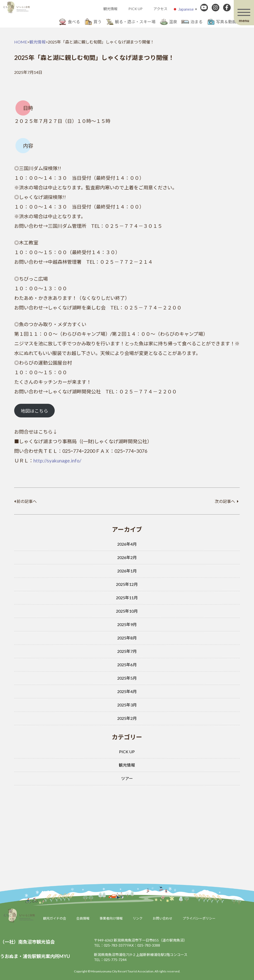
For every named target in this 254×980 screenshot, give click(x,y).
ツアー (127, 778)
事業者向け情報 (111, 918)
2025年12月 (127, 584)
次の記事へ (227, 501)
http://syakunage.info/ (57, 461)
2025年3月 (127, 705)
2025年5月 (127, 678)
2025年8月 (127, 638)
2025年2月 (127, 718)
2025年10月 (127, 611)
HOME (21, 42)
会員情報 (83, 918)
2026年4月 (127, 544)
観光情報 (110, 9)
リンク (138, 918)
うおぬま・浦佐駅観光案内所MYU (35, 956)
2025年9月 (127, 624)
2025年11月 (127, 598)
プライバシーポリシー (199, 918)
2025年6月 (127, 665)
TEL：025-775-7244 (110, 960)
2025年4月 (127, 691)
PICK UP (135, 9)
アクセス (160, 9)
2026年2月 (127, 557)
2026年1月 (127, 571)
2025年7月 (127, 651)
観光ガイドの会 (55, 918)
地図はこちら (34, 411)
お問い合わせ (163, 918)
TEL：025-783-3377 (110, 945)
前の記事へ (25, 501)
